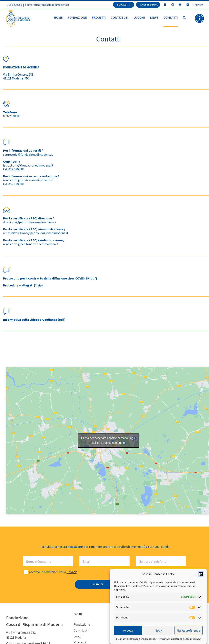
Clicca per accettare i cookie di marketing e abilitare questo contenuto (108, 441)
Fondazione (82, 625)
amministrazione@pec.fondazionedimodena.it (36, 233)
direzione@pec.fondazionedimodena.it (30, 222)
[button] (201, 574)
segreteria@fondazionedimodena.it (47, 5)
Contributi (81, 631)
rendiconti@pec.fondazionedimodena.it (31, 244)
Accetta (128, 630)
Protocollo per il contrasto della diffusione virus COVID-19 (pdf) (50, 278)
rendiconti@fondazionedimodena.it (28, 180)
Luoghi (78, 636)
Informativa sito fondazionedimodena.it (136, 639)
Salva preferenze (188, 630)
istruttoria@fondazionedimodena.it (28, 165)
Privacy (72, 572)
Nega (158, 630)
